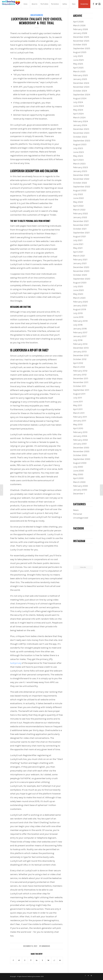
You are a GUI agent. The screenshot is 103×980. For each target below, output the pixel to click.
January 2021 (80, 263)
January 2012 (80, 375)
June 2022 (78, 198)
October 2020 (80, 275)
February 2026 (81, 29)
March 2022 (79, 210)
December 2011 (81, 378)
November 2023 (81, 133)
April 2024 (78, 114)
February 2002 (81, 440)
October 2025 (80, 45)
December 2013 (81, 348)
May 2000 (78, 474)
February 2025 (80, 75)
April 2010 (78, 428)
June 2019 (78, 317)
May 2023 (78, 156)
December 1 (79, 494)
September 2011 (81, 390)
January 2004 (80, 436)
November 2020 (81, 271)
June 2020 (78, 290)
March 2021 (79, 256)
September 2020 (82, 279)
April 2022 (78, 206)
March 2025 (79, 71)
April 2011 (78, 409)
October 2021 (80, 229)
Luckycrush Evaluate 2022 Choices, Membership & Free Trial (37, 21)
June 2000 (78, 471)
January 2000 (80, 490)
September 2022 (82, 187)
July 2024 (78, 102)
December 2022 (81, 175)
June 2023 (78, 152)
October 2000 (80, 455)
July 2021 (78, 240)
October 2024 (80, 91)
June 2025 (78, 60)
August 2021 (80, 236)
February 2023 (81, 167)
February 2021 (80, 260)
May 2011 (78, 405)
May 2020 (78, 294)
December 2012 (81, 355)
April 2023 (78, 160)
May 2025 (78, 64)
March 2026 (79, 25)
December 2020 (81, 267)
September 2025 (82, 48)
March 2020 (79, 298)
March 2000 (79, 482)
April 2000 (78, 478)
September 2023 (82, 141)
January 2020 (80, 306)
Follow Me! (83, 567)
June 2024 (78, 106)
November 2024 (81, 87)
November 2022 (81, 179)
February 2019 (80, 321)
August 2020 (80, 283)
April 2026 (78, 22)
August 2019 (80, 309)
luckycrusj (16, 663)
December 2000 (81, 448)
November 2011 (81, 382)
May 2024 (78, 110)
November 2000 (81, 451)
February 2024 (81, 121)
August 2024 (80, 98)
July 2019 (78, 313)
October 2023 (80, 137)
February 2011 (80, 417)
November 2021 (81, 225)
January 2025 (80, 79)
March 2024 (79, 117)
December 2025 (81, 37)
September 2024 (82, 95)
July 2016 (78, 340)
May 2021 (78, 248)
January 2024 (80, 125)
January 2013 (80, 352)
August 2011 (79, 394)
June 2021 (78, 244)
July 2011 (78, 398)
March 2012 (79, 367)
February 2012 (80, 371)
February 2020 (81, 302)
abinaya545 (46, 946)
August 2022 (80, 190)
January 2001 (80, 444)
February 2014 (80, 344)
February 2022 (81, 213)
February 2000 (81, 486)
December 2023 (81, 129)
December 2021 (81, 221)
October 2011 (80, 386)
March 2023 (79, 164)
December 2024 (81, 83)
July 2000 (78, 467)
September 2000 (82, 459)
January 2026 (80, 33)
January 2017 (80, 336)
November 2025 (81, 41)
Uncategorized (37, 15)
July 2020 (78, 286)
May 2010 (78, 425)
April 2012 (78, 363)
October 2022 (80, 183)
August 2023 (80, 144)
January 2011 (80, 421)
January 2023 (80, 171)
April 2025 (78, 68)
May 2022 (78, 202)
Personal (78, 514)
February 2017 (80, 332)
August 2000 (80, 463)
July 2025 (78, 56)
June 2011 (78, 402)
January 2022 (80, 217)
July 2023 (78, 148)
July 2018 (78, 325)
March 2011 (79, 413)
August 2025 (80, 52)
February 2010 (80, 432)
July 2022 (78, 194)
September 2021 (81, 233)
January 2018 (80, 329)
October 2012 (80, 359)
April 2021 (78, 252)
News (76, 510)
